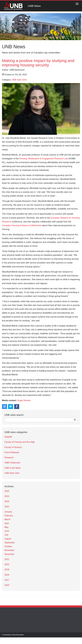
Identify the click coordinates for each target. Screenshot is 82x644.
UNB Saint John (19, 80)
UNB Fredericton (12, 463)
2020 (7, 564)
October (8, 546)
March (7, 519)
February (9, 516)
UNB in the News (13, 468)
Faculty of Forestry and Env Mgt (20, 442)
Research (9, 458)
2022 (7, 507)
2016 (7, 585)
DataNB (8, 437)
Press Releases (12, 452)
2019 (7, 570)
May (6, 527)
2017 (7, 580)
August (8, 539)
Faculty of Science (13, 447)
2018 (7, 575)
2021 (7, 559)
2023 (7, 501)
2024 (7, 496)
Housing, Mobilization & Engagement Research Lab (44, 159)
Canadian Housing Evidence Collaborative (22, 225)
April (7, 523)
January (8, 512)
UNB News (34, 6)
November (9, 550)
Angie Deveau (24, 400)
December (9, 554)
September (10, 543)
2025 (7, 491)
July (6, 535)
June (7, 531)
